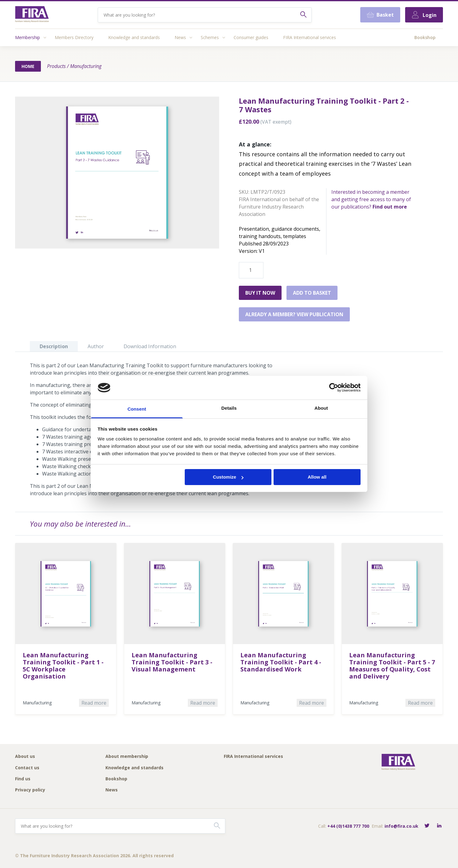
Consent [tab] (137, 409)
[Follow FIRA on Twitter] (427, 826)
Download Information (150, 346)
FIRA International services (310, 37)
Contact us (27, 768)
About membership (127, 757)
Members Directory (74, 37)
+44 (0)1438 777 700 (348, 826)
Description (54, 346)
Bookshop (425, 37)
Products (56, 66)
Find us (23, 779)
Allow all (317, 477)
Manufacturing (86, 66)
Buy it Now (260, 293)
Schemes (210, 37)
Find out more (390, 207)
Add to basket (312, 293)
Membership (28, 37)
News (180, 37)
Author (96, 346)
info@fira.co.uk (401, 826)
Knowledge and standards (134, 37)
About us (25, 757)
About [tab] (321, 408)
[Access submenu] (45, 38)
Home (28, 66)
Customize (228, 477)
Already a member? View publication (294, 314)
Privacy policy (30, 790)
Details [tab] (229, 408)
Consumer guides (251, 37)
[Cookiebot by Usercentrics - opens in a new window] (334, 388)
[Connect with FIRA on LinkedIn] (439, 826)
